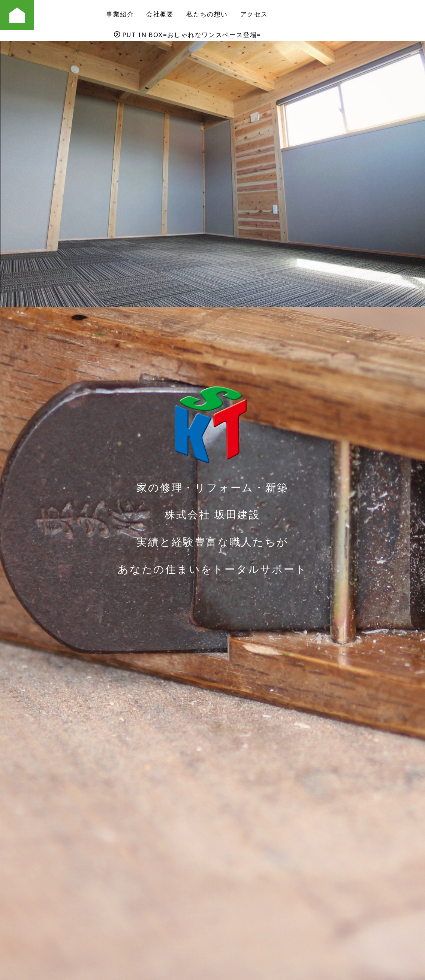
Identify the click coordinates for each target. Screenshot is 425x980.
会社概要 (160, 14)
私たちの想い (207, 14)
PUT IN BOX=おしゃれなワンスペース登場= (187, 35)
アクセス (254, 14)
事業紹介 (120, 14)
